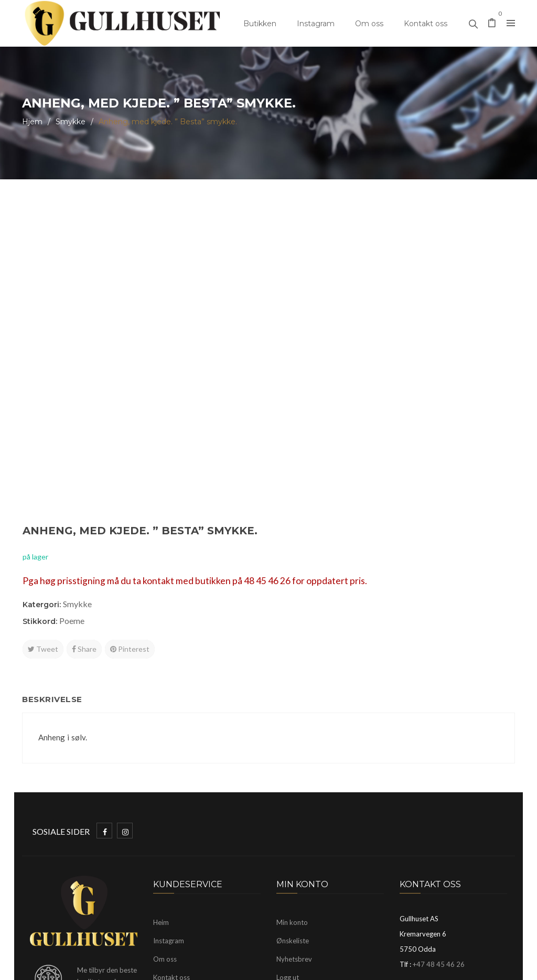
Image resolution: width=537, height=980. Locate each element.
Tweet (300, 336)
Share (341, 336)
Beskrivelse (57, 530)
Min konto (292, 756)
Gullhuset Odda (108, 967)
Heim (161, 756)
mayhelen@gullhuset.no (465, 817)
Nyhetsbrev (294, 793)
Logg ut (288, 811)
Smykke (71, 122)
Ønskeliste (293, 774)
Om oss (369, 24)
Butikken (260, 24)
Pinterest (387, 336)
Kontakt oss (426, 24)
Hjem (32, 122)
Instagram (316, 24)
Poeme (329, 308)
